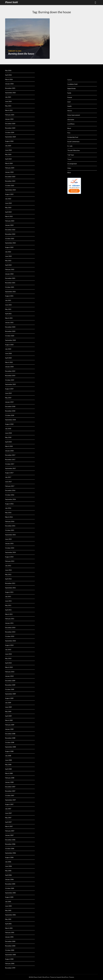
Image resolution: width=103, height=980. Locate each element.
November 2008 (10, 738)
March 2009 (9, 720)
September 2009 (10, 694)
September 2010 (10, 641)
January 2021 (9, 322)
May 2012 (8, 574)
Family (69, 93)
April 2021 (8, 314)
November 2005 (10, 884)
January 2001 (9, 937)
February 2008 (10, 778)
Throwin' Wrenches (74, 150)
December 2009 (10, 681)
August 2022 (9, 247)
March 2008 (9, 773)
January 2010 (9, 676)
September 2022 (10, 243)
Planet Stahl (12, 2)
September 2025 (10, 93)
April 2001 (8, 924)
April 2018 (8, 442)
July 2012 (8, 566)
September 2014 (10, 552)
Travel (69, 159)
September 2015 (10, 535)
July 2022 (8, 252)
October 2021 (10, 287)
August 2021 (9, 296)
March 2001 (9, 928)
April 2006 (8, 875)
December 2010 (10, 628)
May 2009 (8, 711)
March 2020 (9, 362)
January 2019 (9, 402)
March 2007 (9, 826)
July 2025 (8, 97)
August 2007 (9, 804)
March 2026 (9, 79)
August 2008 (9, 751)
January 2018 (9, 451)
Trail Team (71, 155)
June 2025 (8, 101)
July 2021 (8, 300)
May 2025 (8, 106)
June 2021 (8, 305)
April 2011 (8, 610)
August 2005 (9, 897)
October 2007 (10, 795)
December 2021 (10, 278)
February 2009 (10, 725)
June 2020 (8, 353)
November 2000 (10, 946)
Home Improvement (74, 115)
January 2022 (9, 274)
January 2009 (9, 729)
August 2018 (9, 424)
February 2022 (10, 269)
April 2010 (8, 663)
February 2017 (10, 486)
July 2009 (8, 703)
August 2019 (9, 389)
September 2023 (10, 190)
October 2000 (10, 950)
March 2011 (9, 614)
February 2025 (10, 115)
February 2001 (10, 932)
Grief (69, 102)
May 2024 (8, 154)
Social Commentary (73, 142)
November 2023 (10, 181)
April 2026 (8, 75)
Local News (71, 124)
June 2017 (8, 482)
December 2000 (10, 941)
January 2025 (9, 119)
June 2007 (8, 813)
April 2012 (8, 579)
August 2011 (9, 592)
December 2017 (10, 455)
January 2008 (9, 782)
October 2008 (10, 742)
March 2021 (9, 318)
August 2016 (9, 504)
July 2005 (8, 902)
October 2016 (10, 495)
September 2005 (10, 893)
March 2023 (9, 216)
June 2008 (8, 760)
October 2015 (10, 530)
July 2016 (8, 508)
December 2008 (10, 734)
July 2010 (8, 650)
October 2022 (10, 239)
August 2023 (9, 194)
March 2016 (9, 517)
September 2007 (10, 800)
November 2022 (10, 234)
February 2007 (10, 831)
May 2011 (8, 605)
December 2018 (10, 406)
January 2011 (9, 623)
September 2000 (10, 955)
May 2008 (8, 765)
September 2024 (10, 137)
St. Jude (70, 146)
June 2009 (8, 707)
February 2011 (10, 619)
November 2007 (10, 791)
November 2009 (10, 685)
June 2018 (8, 433)
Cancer (70, 80)
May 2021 (8, 309)
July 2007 (8, 809)
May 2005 (8, 910)
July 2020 (8, 349)
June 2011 (8, 601)
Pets (69, 133)
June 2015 (8, 539)
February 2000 (10, 963)
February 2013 (10, 561)
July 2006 (8, 862)
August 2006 (9, 857)
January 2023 (9, 225)
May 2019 (8, 398)
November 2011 (10, 583)
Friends (70, 97)
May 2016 (8, 513)
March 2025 (9, 110)
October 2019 (10, 380)
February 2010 (10, 672)
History (70, 111)
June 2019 (8, 393)
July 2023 (8, 199)
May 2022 (8, 261)
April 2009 (8, 716)
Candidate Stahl (72, 84)
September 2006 (10, 853)
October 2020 (10, 336)
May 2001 (8, 919)
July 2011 (8, 596)
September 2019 (10, 384)
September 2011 (10, 588)
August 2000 (9, 959)
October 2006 (10, 848)
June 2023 (8, 203)
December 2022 (10, 230)
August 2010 (9, 645)
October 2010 (10, 636)
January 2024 (9, 172)
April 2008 (8, 769)
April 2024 (8, 159)
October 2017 (10, 464)
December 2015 (10, 526)
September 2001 (10, 915)
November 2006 (10, 844)
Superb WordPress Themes (65, 977)
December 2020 (10, 327)
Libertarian (71, 119)
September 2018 (10, 420)
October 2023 (10, 185)
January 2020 (9, 367)
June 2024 (8, 150)
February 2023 (10, 221)
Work (69, 173)
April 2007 (8, 822)
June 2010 (8, 654)
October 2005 (10, 888)
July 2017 (8, 477)
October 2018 (10, 415)
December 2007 (10, 787)
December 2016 (10, 490)
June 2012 (8, 570)
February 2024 (10, 168)
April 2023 (8, 212)
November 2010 (10, 632)
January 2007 (9, 835)
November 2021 (10, 283)
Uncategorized (72, 164)
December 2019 (10, 371)
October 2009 (10, 689)
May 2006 (8, 871)
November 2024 (10, 128)
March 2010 (9, 667)
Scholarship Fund (73, 137)
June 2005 (8, 906)
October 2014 (10, 548)
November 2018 (10, 411)
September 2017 (10, 468)
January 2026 (9, 84)
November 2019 (10, 376)
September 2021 (10, 292)
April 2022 (8, 265)
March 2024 (9, 163)
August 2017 (9, 473)
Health (69, 106)
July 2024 (8, 146)
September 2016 (10, 499)
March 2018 (9, 446)
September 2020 (10, 340)
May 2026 (8, 70)
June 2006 (8, 866)
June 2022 (8, 256)
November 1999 (10, 968)
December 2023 (10, 177)
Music (69, 128)
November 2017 (10, 459)
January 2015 (9, 543)
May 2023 (8, 207)
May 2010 (8, 658)
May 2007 (8, 818)
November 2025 (10, 88)
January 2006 (9, 879)
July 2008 (8, 756)
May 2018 (8, 437)
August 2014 (9, 557)
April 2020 (8, 358)
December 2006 (10, 840)
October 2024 (10, 132)
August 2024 (9, 141)
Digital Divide (71, 88)
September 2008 (10, 747)
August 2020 (9, 345)
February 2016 (10, 521)
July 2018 (8, 429)
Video (69, 168)
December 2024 (10, 124)
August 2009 (9, 698)
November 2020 (10, 331)
